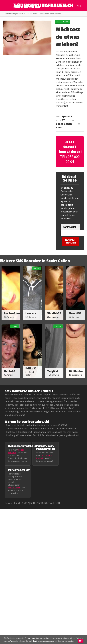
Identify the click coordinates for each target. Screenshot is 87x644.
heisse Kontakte (16, 451)
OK (81, 641)
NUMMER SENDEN (71, 241)
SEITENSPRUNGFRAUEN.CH (43, 6)
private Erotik (14, 488)
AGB (79, 6)
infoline (17, 4)
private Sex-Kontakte (44, 457)
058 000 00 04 (27, 7)
